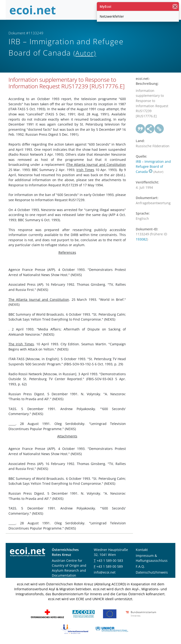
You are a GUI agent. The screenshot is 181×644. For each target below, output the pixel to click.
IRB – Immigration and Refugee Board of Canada (153, 167)
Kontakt (142, 550)
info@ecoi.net (105, 572)
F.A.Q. (140, 566)
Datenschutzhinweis (152, 572)
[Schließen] (175, 6)
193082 (141, 239)
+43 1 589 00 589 (110, 566)
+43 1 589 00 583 (110, 560)
